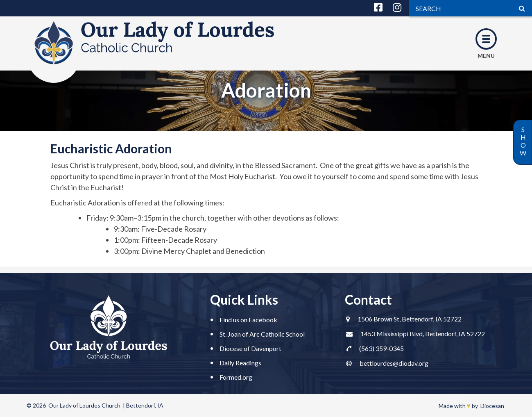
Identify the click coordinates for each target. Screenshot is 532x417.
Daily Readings (240, 363)
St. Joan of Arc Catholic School (262, 334)
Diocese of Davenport (250, 348)
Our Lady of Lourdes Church (84, 405)
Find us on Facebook (248, 320)
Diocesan (492, 406)
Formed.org (236, 377)
